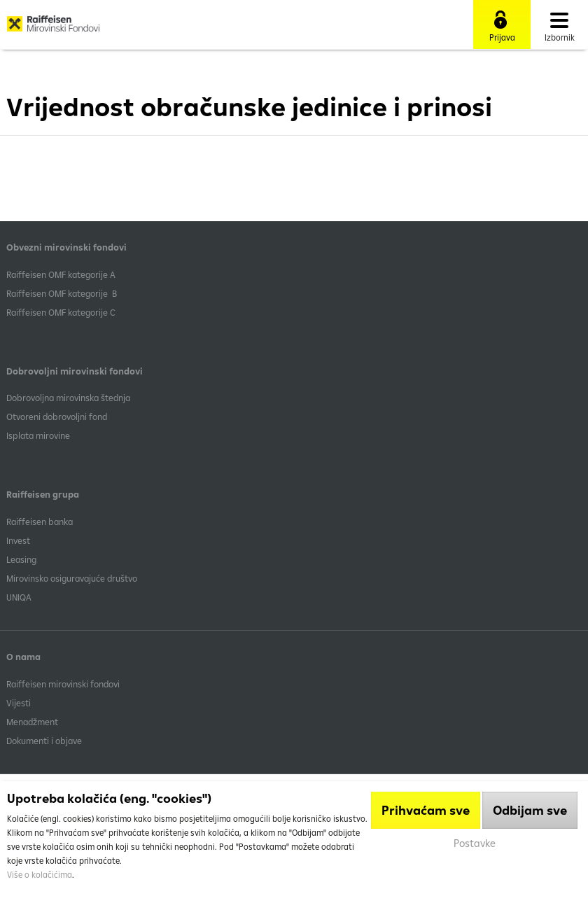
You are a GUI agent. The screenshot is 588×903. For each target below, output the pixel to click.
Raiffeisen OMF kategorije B (62, 293)
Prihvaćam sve (426, 810)
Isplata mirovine (38, 435)
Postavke (475, 843)
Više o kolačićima (40, 875)
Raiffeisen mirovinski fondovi (63, 684)
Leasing (21, 559)
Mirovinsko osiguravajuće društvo (73, 578)
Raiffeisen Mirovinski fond (53, 29)
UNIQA (19, 597)
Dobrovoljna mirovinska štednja (68, 398)
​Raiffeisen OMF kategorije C (61, 312)
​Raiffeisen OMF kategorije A (61, 274)
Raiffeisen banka (40, 521)
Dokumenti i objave (44, 741)
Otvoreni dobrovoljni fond (57, 416)
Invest (18, 540)
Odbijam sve (530, 810)
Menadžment (32, 722)
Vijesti (19, 703)
